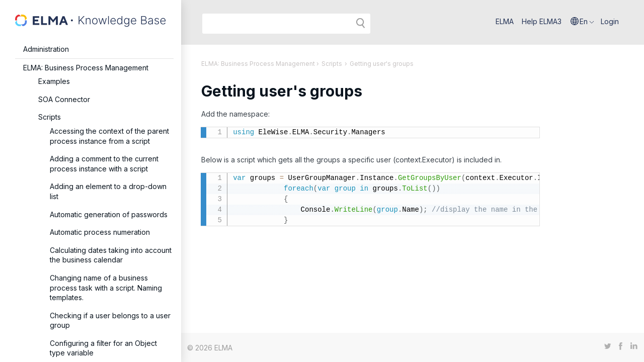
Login (610, 21)
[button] (582, 22)
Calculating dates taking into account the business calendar (111, 255)
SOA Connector (64, 99)
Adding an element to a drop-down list (108, 191)
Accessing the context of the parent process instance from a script (109, 136)
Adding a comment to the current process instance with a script (104, 164)
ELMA (505, 21)
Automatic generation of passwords (109, 214)
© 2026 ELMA (210, 348)
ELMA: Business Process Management (86, 68)
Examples (54, 81)
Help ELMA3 (542, 21)
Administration (46, 49)
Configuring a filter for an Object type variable (103, 348)
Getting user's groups (382, 64)
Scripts (50, 117)
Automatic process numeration (100, 232)
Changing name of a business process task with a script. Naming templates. (106, 288)
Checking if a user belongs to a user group (110, 321)
